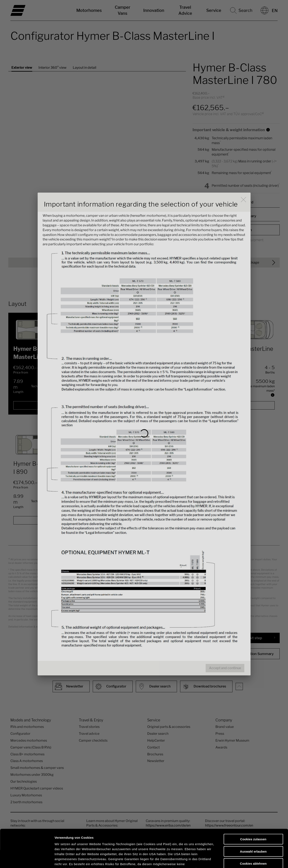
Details (216, 860)
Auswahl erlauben (253, 816)
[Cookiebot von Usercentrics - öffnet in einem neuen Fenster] (27, 860)
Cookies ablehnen (253, 828)
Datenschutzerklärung (72, 844)
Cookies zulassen (253, 804)
